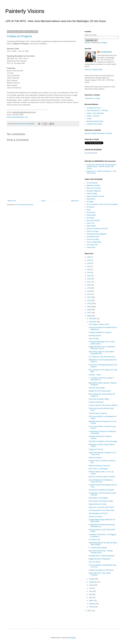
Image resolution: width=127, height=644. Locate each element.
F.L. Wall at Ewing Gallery (98, 548)
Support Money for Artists (98, 504)
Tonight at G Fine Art (96, 449)
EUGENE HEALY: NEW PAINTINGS (101, 556)
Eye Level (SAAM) (93, 220)
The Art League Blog (94, 242)
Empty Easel (91, 215)
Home (43, 201)
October (92, 579)
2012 (89, 297)
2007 (89, 313)
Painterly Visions (25, 11)
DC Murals (90, 207)
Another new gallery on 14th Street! (101, 570)
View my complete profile (93, 70)
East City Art (91, 212)
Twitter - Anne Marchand (95, 113)
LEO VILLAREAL (95, 562)
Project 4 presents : (95, 458)
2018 (89, 279)
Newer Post (12, 201)
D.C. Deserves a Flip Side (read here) (102, 357)
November (93, 322)
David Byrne (91, 199)
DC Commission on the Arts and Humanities (102, 204)
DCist (89, 210)
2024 (89, 260)
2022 (89, 266)
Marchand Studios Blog (95, 121)
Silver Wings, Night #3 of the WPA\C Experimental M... (101, 353)
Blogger (73, 638)
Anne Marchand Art (91, 153)
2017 (89, 282)
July (91, 588)
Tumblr (89, 119)
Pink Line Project (93, 231)
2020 (89, 273)
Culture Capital (92, 194)
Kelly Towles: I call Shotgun (98, 469)
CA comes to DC (95, 540)
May (91, 594)
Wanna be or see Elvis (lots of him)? (101, 507)
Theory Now (91, 247)
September (93, 582)
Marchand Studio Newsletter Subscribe (98, 133)
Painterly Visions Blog (94, 124)
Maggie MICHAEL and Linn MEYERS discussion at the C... (102, 348)
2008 (89, 310)
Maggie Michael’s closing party (99, 559)
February (92, 604)
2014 (89, 291)
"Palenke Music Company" (98, 413)
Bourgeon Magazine (94, 191)
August (92, 585)
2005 (89, 611)
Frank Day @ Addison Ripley (99, 399)
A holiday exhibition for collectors (100, 332)
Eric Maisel (91, 218)
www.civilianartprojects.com (18, 117)
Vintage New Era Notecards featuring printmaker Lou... (102, 526)
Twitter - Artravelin (93, 116)
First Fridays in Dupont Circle (99, 324)
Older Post (75, 201)
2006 (89, 316)
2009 (89, 307)
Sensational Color (93, 237)
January (92, 607)
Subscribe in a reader (93, 98)
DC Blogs (90, 202)
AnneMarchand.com (94, 108)
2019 (89, 276)
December (93, 319)
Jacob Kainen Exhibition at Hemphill (101, 490)
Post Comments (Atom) (25, 205)
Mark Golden (91, 226)
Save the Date (94, 339)
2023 (89, 263)
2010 (89, 303)
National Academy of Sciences (99, 466)
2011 (89, 300)
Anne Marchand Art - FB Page (97, 111)
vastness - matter (95, 375)
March (91, 601)
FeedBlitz (104, 43)
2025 (89, 257)
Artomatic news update (97, 388)
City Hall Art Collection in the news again (103, 441)
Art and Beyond (92, 183)
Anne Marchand (106, 52)
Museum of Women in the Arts (97, 229)
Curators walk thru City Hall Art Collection (103, 405)
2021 (89, 270)
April (91, 597)
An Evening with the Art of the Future (102, 510)
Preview (88, 43)
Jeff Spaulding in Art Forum (98, 513)
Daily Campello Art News (95, 196)
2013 (89, 294)
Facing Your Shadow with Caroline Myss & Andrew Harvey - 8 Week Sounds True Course (102, 167)
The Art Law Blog (93, 239)
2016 (89, 285)
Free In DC (91, 223)
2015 (89, 288)
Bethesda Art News (93, 185)
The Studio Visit (92, 245)
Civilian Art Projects (19, 36)
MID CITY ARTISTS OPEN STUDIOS (102, 477)
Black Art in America (94, 188)
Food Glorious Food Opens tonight (101, 501)
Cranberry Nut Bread (96, 402)
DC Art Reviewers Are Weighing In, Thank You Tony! (101, 481)
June (91, 591)
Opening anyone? (95, 336)
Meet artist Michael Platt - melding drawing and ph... (101, 552)
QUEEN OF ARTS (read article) (100, 391)
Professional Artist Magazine (97, 234)
